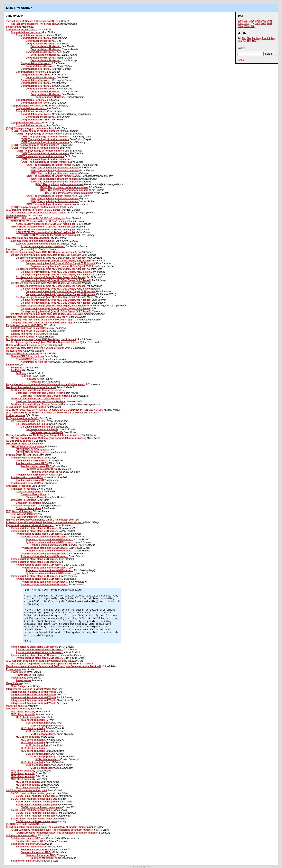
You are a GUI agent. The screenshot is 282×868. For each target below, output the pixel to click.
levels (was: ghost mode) (20, 249)
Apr (254, 38)
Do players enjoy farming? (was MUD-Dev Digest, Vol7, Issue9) (56, 261)
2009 (246, 26)
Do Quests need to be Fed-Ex (22, 418)
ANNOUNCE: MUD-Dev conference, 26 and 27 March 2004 (38, 348)
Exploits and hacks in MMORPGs (24, 325)
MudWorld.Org (14, 351)
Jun (264, 38)
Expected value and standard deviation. (28, 238)
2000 (264, 21)
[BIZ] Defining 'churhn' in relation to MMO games (33, 210)
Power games (14, 669)
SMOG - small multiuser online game (27, 790)
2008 (240, 26)
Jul (268, 38)
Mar (249, 38)
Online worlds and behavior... (22, 345)
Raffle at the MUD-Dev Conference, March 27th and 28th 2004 (40, 520)
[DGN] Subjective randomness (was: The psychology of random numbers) (47, 827)
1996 (240, 21)
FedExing (11, 365)
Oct (244, 41)
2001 (270, 21)
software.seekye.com (141, 867)
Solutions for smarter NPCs (21, 836)
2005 (258, 23)
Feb (244, 38)
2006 (264, 23)
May (259, 38)
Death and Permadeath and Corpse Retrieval (31, 387)
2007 (270, 23)
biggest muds (14, 27)
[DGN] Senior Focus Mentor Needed (26, 407)
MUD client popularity (18, 709)
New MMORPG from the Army (23, 354)
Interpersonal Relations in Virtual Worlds (29, 689)
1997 (246, 21)
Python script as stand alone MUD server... (30, 525)
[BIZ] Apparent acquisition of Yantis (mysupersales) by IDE (39, 661)
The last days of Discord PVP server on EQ (30, 21)
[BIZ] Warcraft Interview (19, 511)
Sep (240, 41)
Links (241, 60)
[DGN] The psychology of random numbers (30, 128)
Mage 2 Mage (13, 683)
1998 (252, 21)
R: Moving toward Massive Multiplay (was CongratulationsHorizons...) (45, 522)
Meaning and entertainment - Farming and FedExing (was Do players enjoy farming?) (53, 666)
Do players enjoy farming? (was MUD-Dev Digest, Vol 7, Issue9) (46, 255)
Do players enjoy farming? (21, 337)
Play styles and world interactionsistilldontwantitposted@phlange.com (46, 384)
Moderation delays (16, 216)
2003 (246, 23)
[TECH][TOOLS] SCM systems (23, 444)
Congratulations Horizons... (21, 30)
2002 (240, 23)
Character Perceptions (19, 486)
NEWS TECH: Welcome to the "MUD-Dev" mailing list (36, 218)
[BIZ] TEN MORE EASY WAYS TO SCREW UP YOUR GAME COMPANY (45, 413)
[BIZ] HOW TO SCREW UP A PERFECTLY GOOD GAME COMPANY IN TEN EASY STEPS (55, 410)
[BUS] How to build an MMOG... (23, 824)
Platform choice (15, 706)
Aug (273, 38)
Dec (254, 41)
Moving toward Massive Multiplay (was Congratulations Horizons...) (44, 435)
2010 (252, 26)
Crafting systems (16, 415)
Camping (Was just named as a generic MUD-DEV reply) (37, 317)
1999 (258, 21)
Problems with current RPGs (22, 455)
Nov (249, 41)
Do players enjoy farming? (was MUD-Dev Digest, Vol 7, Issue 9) (42, 252)
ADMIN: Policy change (19, 441)
